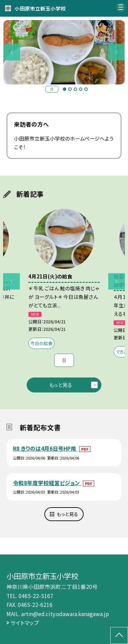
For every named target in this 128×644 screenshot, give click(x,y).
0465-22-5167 (36, 596)
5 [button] (86, 89)
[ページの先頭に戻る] (119, 635)
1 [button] (65, 89)
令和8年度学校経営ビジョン (47, 483)
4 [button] (81, 89)
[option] (64, 52)
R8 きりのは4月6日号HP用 (45, 448)
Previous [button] (12, 52)
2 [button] (70, 89)
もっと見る (61, 385)
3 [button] (75, 89)
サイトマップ (25, 623)
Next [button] (117, 52)
